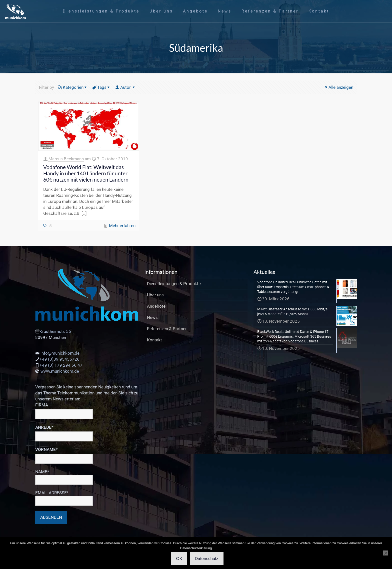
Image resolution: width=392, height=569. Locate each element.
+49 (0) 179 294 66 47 (61, 365)
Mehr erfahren (122, 226)
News (152, 317)
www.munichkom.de (60, 371)
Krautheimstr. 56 (55, 331)
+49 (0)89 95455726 (59, 359)
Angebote (156, 306)
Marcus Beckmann (66, 159)
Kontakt (154, 340)
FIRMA (42, 405)
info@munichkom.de (60, 353)
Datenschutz (207, 559)
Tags (101, 87)
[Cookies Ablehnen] (386, 553)
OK (179, 559)
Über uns (155, 295)
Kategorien (73, 87)
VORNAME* (46, 449)
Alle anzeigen (339, 87)
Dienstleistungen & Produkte (174, 284)
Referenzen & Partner (167, 329)
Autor (126, 87)
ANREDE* (44, 427)
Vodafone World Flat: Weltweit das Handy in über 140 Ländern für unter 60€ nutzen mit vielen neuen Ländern (86, 173)
